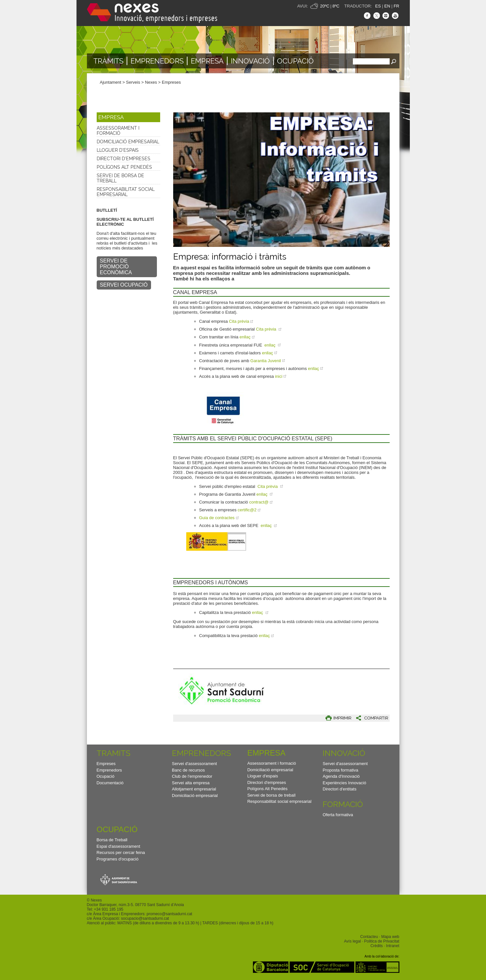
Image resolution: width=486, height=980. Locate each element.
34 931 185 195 (110, 909)
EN (387, 6)
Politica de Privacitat (382, 941)
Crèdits (377, 946)
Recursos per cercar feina (121, 852)
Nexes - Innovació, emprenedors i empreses (152, 13)
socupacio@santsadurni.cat (145, 918)
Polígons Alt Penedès (124, 167)
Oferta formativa (338, 815)
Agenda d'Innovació (341, 776)
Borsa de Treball (112, 840)
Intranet (393, 946)
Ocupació (295, 61)
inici (279, 376)
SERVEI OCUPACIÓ (124, 285)
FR (396, 6)
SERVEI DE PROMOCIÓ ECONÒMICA (116, 267)
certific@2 (247, 510)
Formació (343, 804)
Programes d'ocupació (118, 859)
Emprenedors (157, 61)
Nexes (151, 82)
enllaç (245, 337)
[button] (128, 117)
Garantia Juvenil (266, 361)
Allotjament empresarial (194, 789)
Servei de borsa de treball (120, 178)
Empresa (207, 61)
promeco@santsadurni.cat (169, 914)
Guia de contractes (217, 518)
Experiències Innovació (344, 783)
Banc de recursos (188, 770)
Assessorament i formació (118, 131)
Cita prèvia (239, 321)
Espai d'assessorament (118, 846)
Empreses (171, 82)
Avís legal (353, 941)
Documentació (110, 783)
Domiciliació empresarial (128, 142)
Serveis (133, 82)
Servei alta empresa (191, 783)
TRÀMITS (108, 61)
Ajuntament (111, 82)
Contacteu (369, 937)
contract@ (259, 502)
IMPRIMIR (342, 718)
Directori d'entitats (340, 789)
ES (378, 6)
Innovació (250, 61)
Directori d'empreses (124, 159)
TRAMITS (114, 753)
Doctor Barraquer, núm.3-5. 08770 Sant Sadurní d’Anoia (135, 905)
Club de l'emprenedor (192, 776)
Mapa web (390, 937)
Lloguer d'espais (118, 150)
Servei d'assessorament (194, 764)
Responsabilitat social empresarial (126, 192)
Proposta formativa (340, 770)
